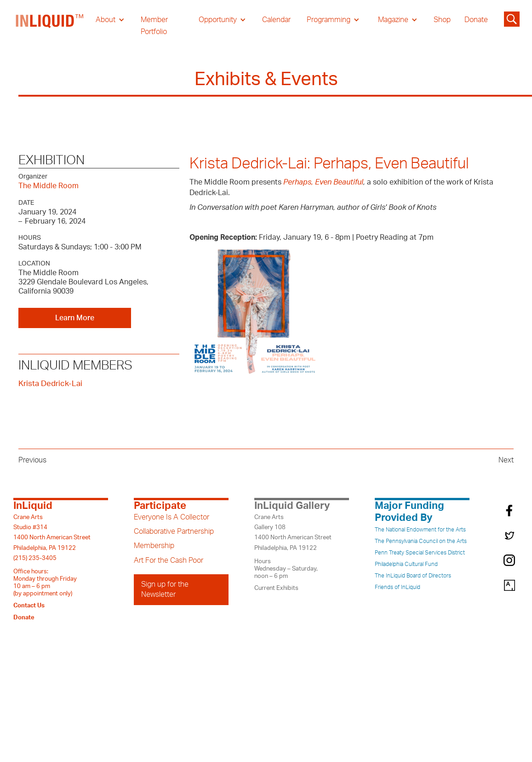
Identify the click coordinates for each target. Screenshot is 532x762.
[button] (110, 20)
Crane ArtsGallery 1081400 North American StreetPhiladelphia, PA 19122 (293, 533)
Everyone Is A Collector (172, 517)
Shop (442, 20)
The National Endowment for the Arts (420, 530)
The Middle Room (49, 186)
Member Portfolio (154, 26)
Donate (476, 20)
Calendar (276, 20)
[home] (50, 26)
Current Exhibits (276, 588)
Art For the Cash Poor (169, 560)
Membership (154, 546)
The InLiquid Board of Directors (413, 576)
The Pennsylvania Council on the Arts (421, 541)
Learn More (75, 318)
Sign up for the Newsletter (165, 589)
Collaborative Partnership (174, 531)
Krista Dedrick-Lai (50, 384)
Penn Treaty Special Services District (420, 553)
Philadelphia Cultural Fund (406, 564)
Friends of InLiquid (398, 587)
